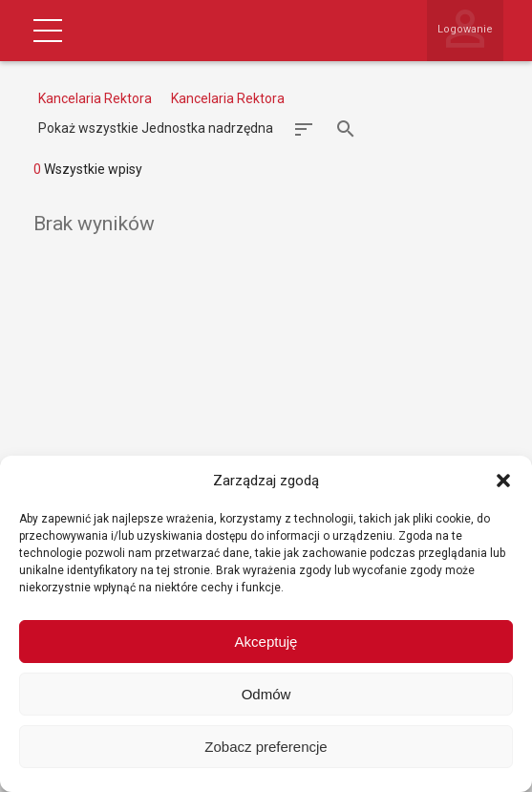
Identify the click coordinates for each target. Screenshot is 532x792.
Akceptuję (266, 642)
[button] (503, 481)
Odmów (266, 694)
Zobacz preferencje (266, 747)
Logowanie (465, 29)
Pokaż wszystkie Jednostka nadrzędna (156, 128)
